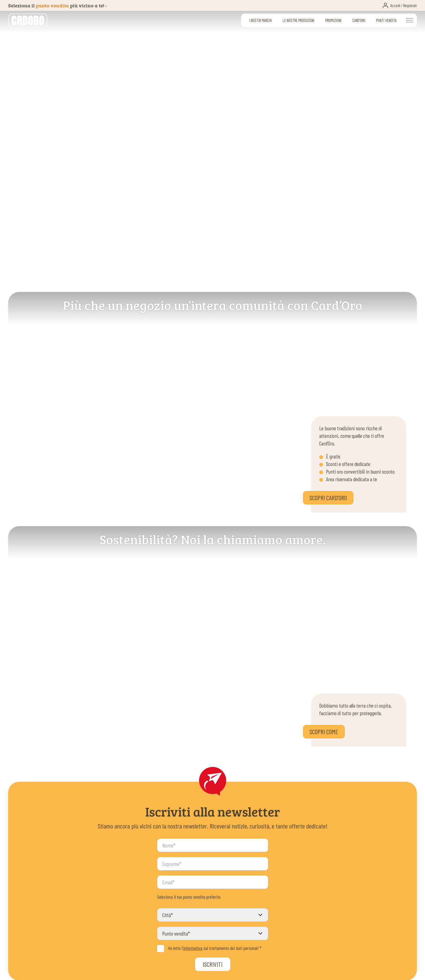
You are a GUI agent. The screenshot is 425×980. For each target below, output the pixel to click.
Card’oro (359, 20)
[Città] (213, 915)
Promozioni (333, 20)
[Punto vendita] (213, 933)
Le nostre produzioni (298, 20)
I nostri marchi (261, 20)
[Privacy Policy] (161, 949)
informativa (193, 948)
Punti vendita (386, 20)
